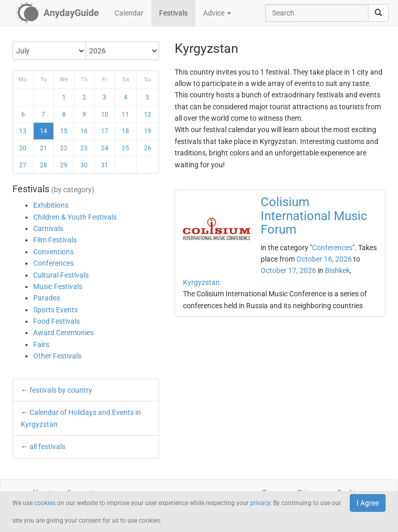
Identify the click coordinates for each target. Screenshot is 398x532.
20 (23, 148)
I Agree (368, 503)
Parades (47, 298)
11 (125, 114)
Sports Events (55, 310)
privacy (260, 503)
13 (23, 131)
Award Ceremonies (63, 333)
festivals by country (61, 390)
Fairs (41, 344)
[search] (378, 13)
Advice (217, 13)
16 (84, 131)
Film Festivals (55, 240)
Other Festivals (57, 356)
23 (84, 148)
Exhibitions (51, 205)
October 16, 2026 (324, 259)
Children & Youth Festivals (75, 217)
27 (23, 165)
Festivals (173, 13)
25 (125, 148)
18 (125, 131)
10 (105, 114)
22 (64, 148)
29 (64, 165)
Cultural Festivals (61, 275)
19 (148, 131)
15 (64, 131)
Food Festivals (56, 321)
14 (44, 131)
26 (148, 148)
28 (44, 165)
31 (105, 165)
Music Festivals (58, 286)
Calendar (129, 13)
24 (105, 148)
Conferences (53, 263)
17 (105, 131)
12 (148, 114)
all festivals (47, 447)
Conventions (53, 252)
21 (44, 148)
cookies (45, 503)
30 (84, 165)
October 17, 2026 (288, 270)
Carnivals (48, 228)
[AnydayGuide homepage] (57, 13)
